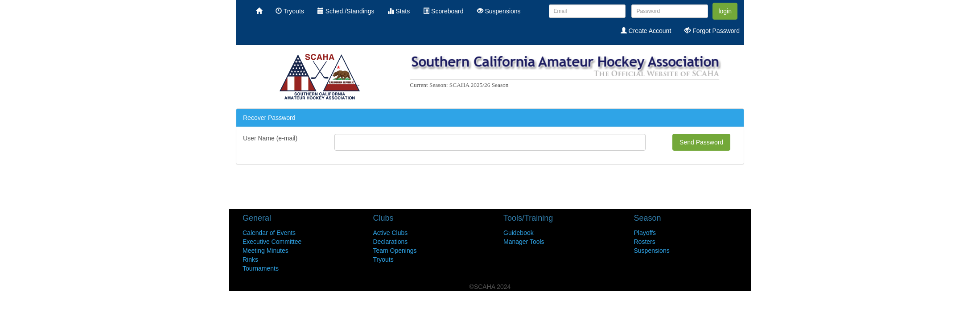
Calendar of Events (269, 233)
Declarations (391, 242)
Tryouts (383, 259)
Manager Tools (524, 242)
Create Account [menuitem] (646, 31)
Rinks (250, 259)
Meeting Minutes (266, 251)
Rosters (645, 242)
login (725, 11)
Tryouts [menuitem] (290, 11)
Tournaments (261, 268)
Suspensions (652, 251)
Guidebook (519, 233)
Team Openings (395, 251)
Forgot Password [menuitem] (712, 31)
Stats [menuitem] (399, 11)
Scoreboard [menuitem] (443, 11)
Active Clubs (391, 233)
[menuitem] (259, 11)
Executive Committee (272, 242)
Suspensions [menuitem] (499, 11)
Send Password (701, 142)
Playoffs (645, 233)
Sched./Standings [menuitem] (346, 11)
